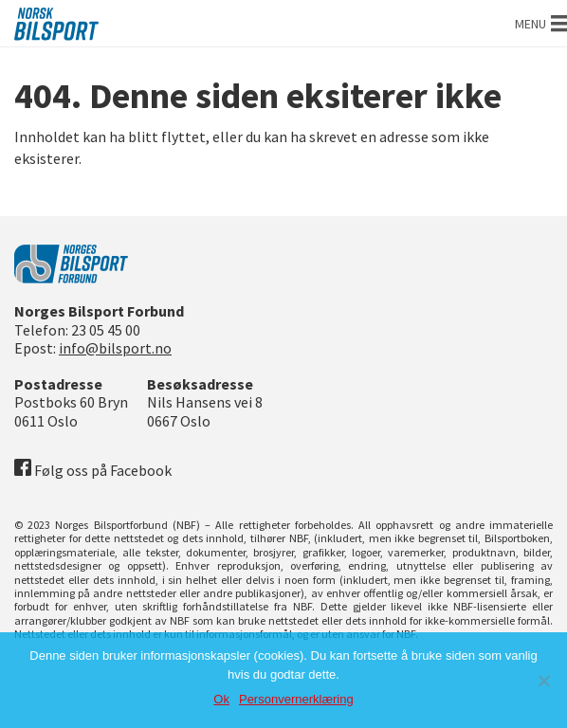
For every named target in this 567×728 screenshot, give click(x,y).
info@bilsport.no (115, 348)
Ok (221, 699)
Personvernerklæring (296, 699)
